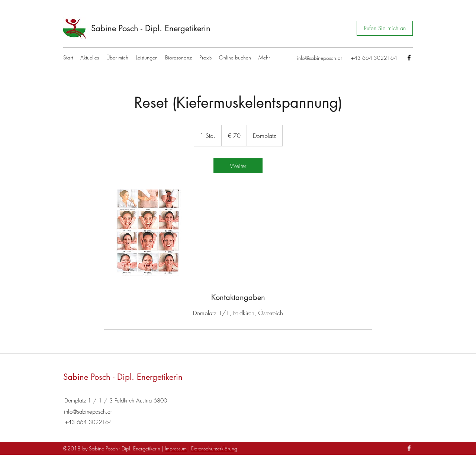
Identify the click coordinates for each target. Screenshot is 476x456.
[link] (238, 166)
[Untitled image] (147, 233)
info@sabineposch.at (319, 58)
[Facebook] (409, 58)
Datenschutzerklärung (214, 448)
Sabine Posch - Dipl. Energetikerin (151, 28)
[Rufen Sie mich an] (385, 28)
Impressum (176, 448)
